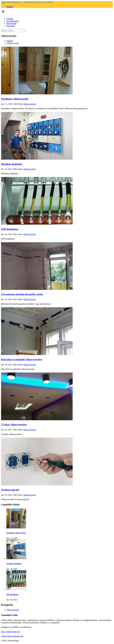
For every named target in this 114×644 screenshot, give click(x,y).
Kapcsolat (11, 26)
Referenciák (11, 23)
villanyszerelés (30, 104)
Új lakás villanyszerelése (14, 425)
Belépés (10, 7)
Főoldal (10, 19)
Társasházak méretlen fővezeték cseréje (22, 294)
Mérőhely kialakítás (12, 164)
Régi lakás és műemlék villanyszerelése (22, 359)
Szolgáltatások (13, 21)
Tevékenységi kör (10, 490)
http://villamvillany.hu (11, 632)
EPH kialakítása (10, 229)
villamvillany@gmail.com (12, 636)
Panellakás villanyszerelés (15, 99)
